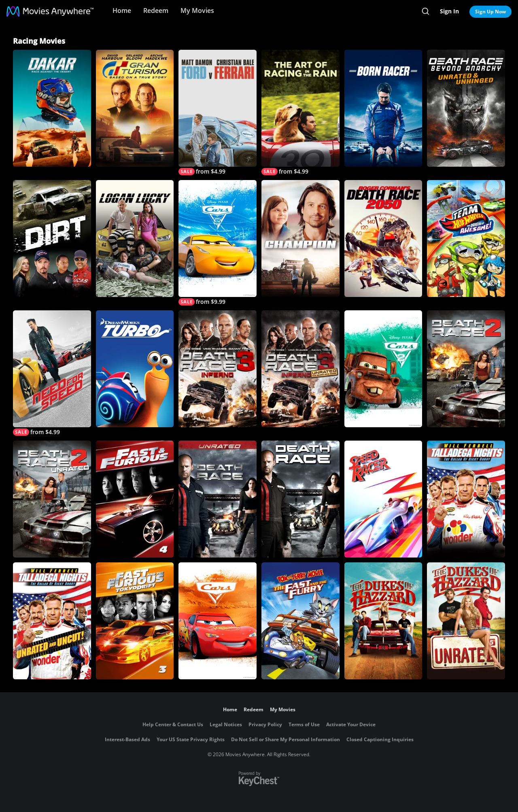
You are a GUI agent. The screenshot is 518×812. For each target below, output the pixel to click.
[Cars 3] (218, 243)
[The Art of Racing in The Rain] (300, 112)
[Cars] (218, 621)
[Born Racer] (383, 108)
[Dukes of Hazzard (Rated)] (383, 621)
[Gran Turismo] (135, 108)
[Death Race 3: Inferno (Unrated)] (300, 369)
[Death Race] (300, 499)
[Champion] (300, 239)
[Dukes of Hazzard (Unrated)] (466, 621)
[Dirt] (52, 239)
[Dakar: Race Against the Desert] (52, 108)
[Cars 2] (383, 369)
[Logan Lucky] (135, 239)
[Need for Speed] (52, 373)
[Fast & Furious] (135, 499)
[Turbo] (135, 369)
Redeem (156, 11)
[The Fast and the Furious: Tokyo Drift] (135, 621)
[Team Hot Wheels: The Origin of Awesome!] (466, 239)
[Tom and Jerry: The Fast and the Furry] (300, 621)
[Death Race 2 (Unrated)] (52, 499)
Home (122, 11)
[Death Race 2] (466, 369)
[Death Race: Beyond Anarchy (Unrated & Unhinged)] (466, 108)
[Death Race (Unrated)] (218, 499)
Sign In (449, 11)
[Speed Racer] (383, 499)
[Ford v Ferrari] (218, 112)
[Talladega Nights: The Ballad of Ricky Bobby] (466, 499)
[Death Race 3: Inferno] (218, 369)
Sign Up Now (490, 12)
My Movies (197, 11)
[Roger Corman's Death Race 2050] (383, 239)
